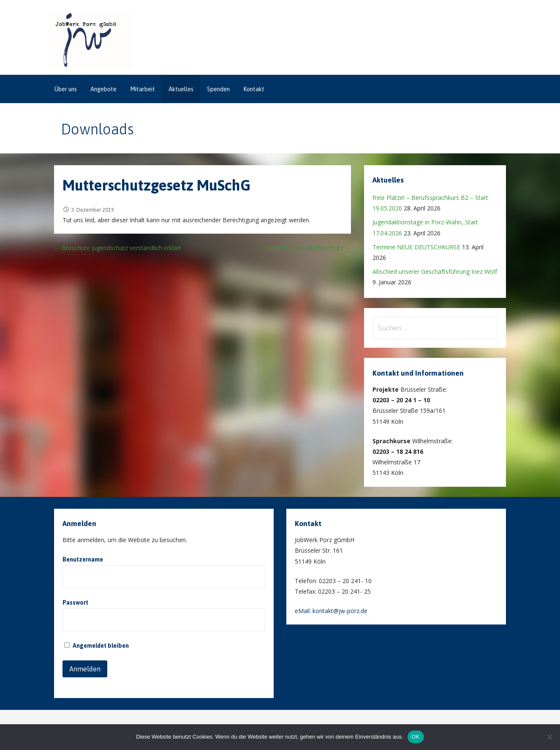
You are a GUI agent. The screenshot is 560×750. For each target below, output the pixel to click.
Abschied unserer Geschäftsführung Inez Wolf (435, 271)
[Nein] (549, 737)
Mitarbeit (143, 89)
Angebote (103, 89)
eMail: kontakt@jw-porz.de (331, 611)
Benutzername (83, 559)
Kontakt (254, 89)
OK (416, 737)
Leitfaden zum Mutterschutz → (309, 248)
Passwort (75, 603)
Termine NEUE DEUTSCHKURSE (416, 247)
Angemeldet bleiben (97, 646)
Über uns (66, 89)
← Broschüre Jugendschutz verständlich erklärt (118, 248)
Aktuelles (181, 89)
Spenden (218, 89)
